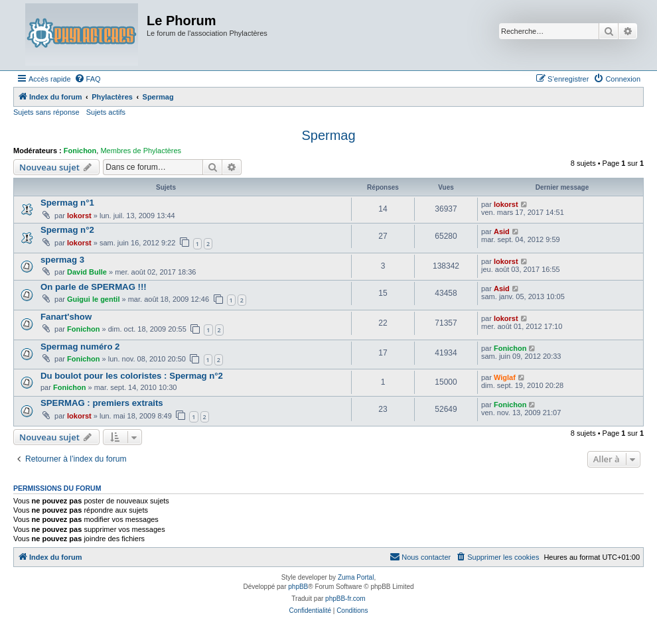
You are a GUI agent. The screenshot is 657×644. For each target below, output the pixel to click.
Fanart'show (66, 317)
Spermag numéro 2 (80, 347)
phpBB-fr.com (345, 599)
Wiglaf (505, 377)
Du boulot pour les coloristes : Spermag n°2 (132, 376)
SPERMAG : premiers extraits (102, 403)
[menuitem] (88, 79)
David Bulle (87, 272)
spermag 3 (62, 260)
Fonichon (80, 151)
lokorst (79, 216)
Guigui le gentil (93, 299)
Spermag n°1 (67, 203)
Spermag (328, 135)
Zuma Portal (356, 577)
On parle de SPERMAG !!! (94, 287)
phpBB (298, 587)
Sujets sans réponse (46, 112)
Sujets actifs (106, 112)
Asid (502, 231)
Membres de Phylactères (141, 151)
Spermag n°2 (67, 230)
